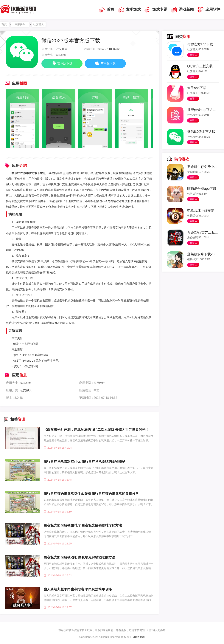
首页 (107, 10)
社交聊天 (38, 24)
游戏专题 (156, 10)
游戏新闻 (182, 10)
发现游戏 (129, 10)
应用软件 (209, 10)
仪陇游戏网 (138, 637)
